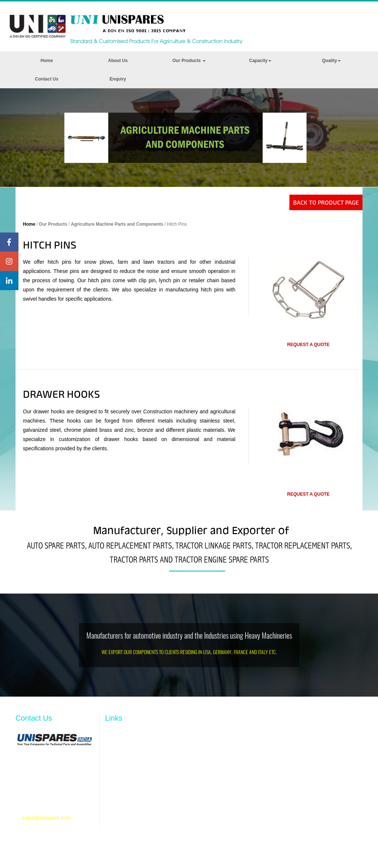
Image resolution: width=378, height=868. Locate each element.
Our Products (189, 61)
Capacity (260, 61)
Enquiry (118, 79)
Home (47, 61)
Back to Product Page (326, 202)
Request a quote (308, 345)
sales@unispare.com (46, 818)
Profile (113, 748)
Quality (331, 61)
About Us (118, 61)
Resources (118, 770)
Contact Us (47, 79)
